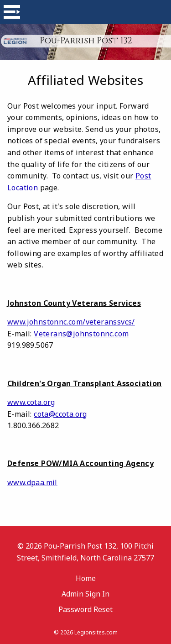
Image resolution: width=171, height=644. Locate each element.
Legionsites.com (96, 632)
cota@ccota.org (60, 414)
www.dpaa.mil (32, 482)
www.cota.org (31, 402)
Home (86, 578)
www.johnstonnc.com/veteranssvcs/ (71, 322)
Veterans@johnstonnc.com (81, 334)
